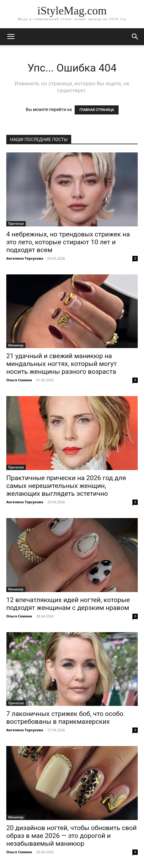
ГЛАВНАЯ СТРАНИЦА (97, 110)
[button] (135, 37)
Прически (16, 224)
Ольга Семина (19, 380)
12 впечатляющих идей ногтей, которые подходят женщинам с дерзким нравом (68, 604)
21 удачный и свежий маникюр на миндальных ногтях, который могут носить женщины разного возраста (61, 364)
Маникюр (16, 345)
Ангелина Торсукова (25, 258)
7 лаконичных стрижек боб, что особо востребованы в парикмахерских (65, 718)
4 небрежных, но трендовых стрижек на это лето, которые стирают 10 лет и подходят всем (68, 242)
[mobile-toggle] (11, 37)
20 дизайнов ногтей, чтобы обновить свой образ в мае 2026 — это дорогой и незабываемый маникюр (72, 836)
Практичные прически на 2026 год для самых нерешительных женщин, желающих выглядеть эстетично (66, 486)
